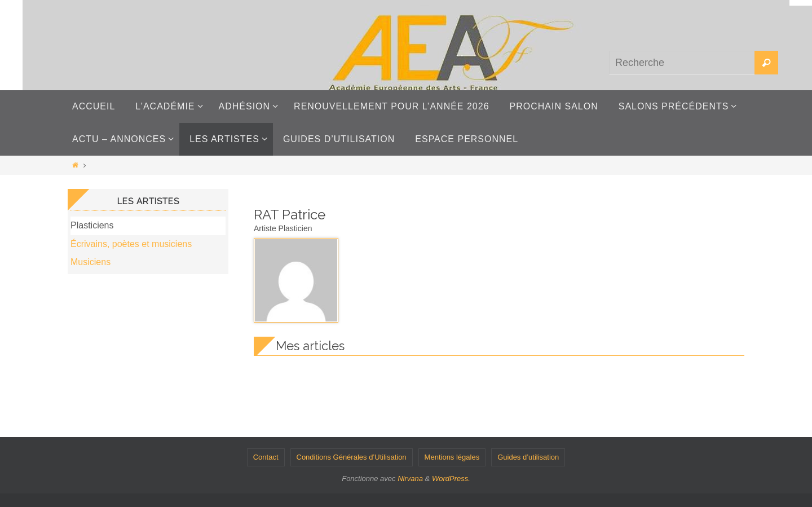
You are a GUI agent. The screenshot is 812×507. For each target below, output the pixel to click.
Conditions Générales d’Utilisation (352, 457)
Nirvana (410, 479)
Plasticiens (92, 225)
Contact (266, 457)
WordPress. (451, 479)
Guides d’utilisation (528, 457)
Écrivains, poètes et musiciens (131, 244)
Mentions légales (452, 457)
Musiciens (91, 262)
